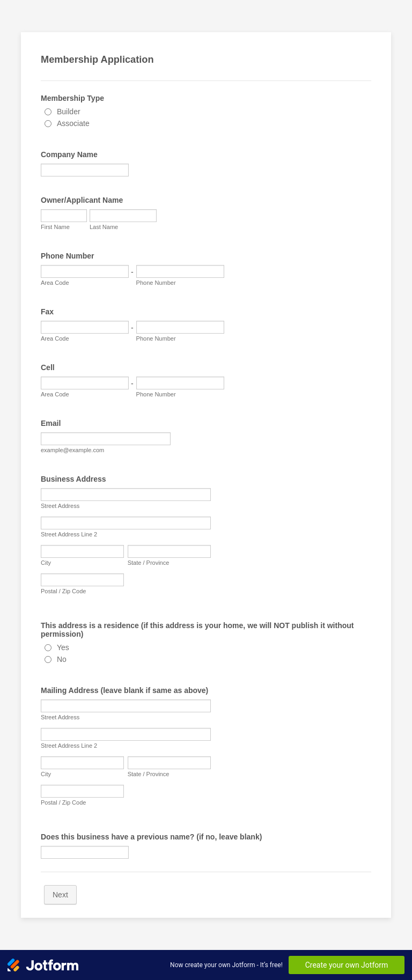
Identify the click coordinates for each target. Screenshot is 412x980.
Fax (47, 312)
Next (60, 895)
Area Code (55, 283)
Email (51, 423)
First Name (55, 227)
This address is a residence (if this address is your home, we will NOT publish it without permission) (197, 630)
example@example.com (72, 450)
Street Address (60, 506)
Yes (63, 647)
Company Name (69, 154)
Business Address (73, 479)
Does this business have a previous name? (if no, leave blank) (151, 837)
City (46, 563)
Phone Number (68, 256)
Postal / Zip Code (63, 591)
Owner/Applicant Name (82, 200)
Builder (69, 112)
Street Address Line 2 (69, 534)
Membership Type (72, 98)
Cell (48, 367)
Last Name (104, 227)
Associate (73, 123)
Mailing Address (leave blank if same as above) (124, 690)
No (62, 659)
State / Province (149, 563)
